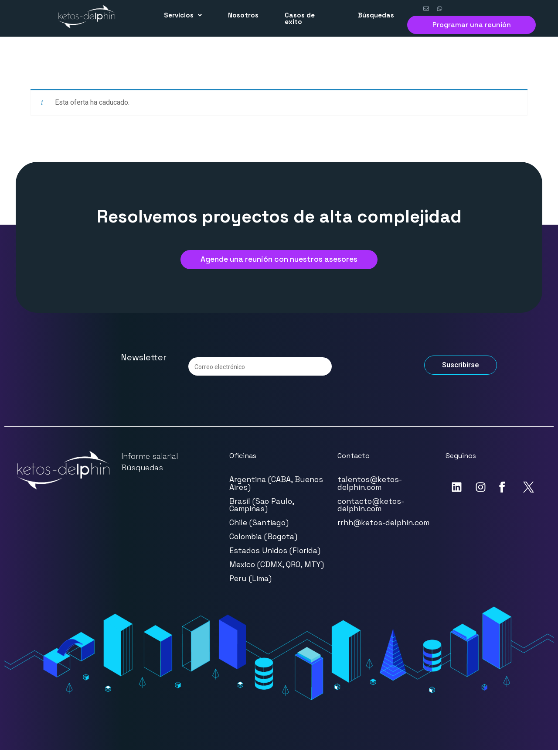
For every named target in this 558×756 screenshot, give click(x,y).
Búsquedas (376, 15)
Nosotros (243, 15)
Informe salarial (150, 462)
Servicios (183, 15)
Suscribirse (461, 371)
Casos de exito (300, 18)
